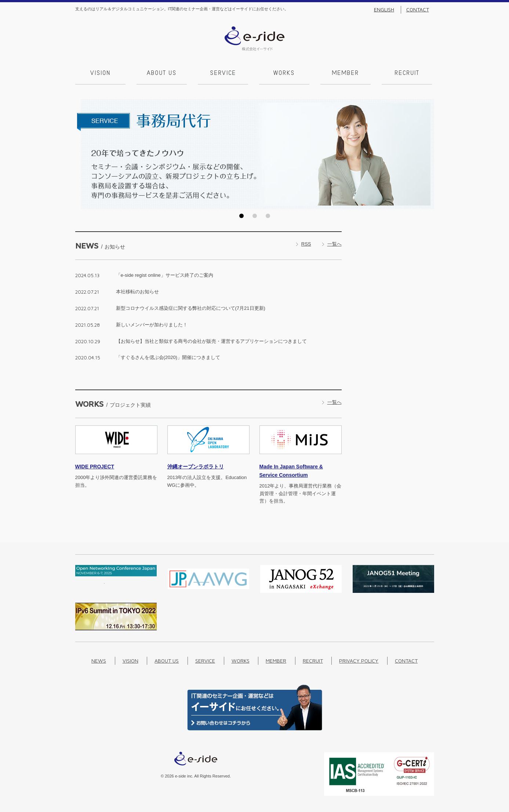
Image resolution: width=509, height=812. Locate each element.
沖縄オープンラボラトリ (196, 467)
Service (223, 73)
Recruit (407, 73)
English (384, 10)
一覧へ (335, 244)
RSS (306, 244)
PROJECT (95, 467)
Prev (83, 154)
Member (345, 73)
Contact (418, 10)
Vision (100, 73)
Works (284, 73)
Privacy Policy (359, 661)
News (99, 661)
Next (426, 154)
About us (162, 73)
